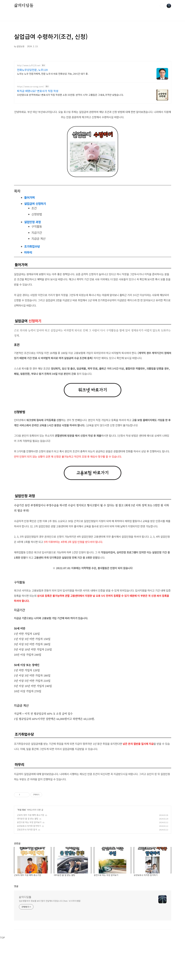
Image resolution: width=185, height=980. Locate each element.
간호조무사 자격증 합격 (27, 870)
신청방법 (37, 214)
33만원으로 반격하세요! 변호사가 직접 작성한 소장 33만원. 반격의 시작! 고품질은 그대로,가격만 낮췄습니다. (70, 95)
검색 (162, 6)
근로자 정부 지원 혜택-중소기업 (31, 856)
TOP (2, 978)
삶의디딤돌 (24, 6)
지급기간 (37, 233)
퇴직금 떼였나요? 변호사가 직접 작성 (38, 91)
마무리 (28, 252)
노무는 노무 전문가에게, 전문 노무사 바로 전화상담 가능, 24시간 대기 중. (53, 74)
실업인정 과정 (32, 222)
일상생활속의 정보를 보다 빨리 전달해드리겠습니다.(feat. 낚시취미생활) (50, 942)
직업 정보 (22, 850)
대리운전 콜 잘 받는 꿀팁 (28, 859)
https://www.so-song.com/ (30, 87)
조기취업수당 (32, 246)
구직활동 (37, 226)
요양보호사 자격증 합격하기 (29, 867)
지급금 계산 (38, 238)
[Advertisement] (93, 805)
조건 (34, 208)
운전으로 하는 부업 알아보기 (29, 863)
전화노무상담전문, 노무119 (32, 70)
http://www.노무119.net (29, 65)
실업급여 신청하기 (35, 204)
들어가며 (29, 197)
